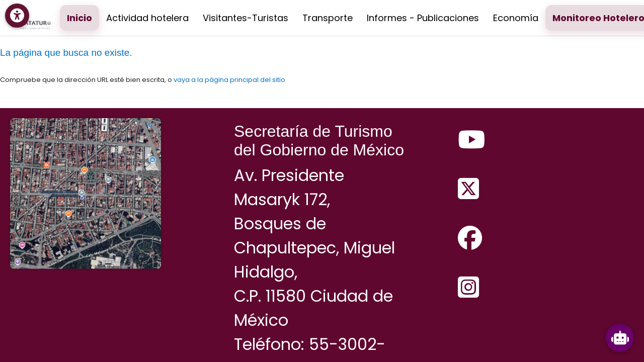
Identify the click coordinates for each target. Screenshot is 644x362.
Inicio (79, 18)
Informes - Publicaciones (423, 18)
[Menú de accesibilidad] (17, 16)
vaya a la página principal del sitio (229, 80)
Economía (516, 18)
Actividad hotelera (147, 18)
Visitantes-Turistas (246, 18)
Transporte (328, 18)
